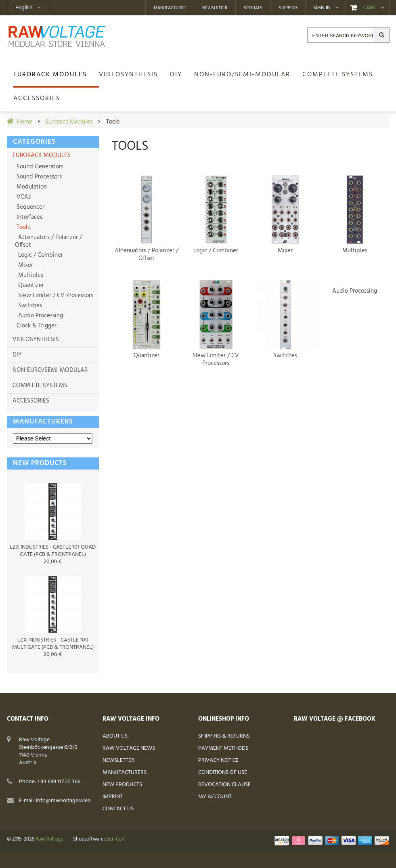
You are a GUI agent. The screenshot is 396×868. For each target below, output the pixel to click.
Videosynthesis (36, 340)
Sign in (322, 8)
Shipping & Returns (224, 736)
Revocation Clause (224, 785)
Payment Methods (223, 748)
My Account (215, 797)
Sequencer (30, 207)
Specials (253, 8)
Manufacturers (43, 422)
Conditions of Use (223, 773)
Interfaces (29, 217)
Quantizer (29, 285)
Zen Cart (116, 839)
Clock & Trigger (36, 326)
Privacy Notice (218, 760)
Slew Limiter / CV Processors (54, 296)
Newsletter (215, 8)
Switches (28, 306)
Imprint (113, 797)
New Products (122, 785)
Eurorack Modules (69, 122)
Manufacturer (170, 8)
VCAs (23, 197)
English (24, 8)
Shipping (288, 8)
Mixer (24, 265)
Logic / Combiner (39, 255)
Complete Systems (40, 386)
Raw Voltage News (129, 748)
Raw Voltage (49, 839)
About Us (115, 736)
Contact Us (118, 809)
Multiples (29, 275)
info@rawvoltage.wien (63, 801)
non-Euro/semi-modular (50, 370)
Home (25, 122)
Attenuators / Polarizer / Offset (48, 241)
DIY (17, 355)
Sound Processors (38, 177)
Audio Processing (39, 316)
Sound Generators (39, 167)
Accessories (31, 401)
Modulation (31, 187)
